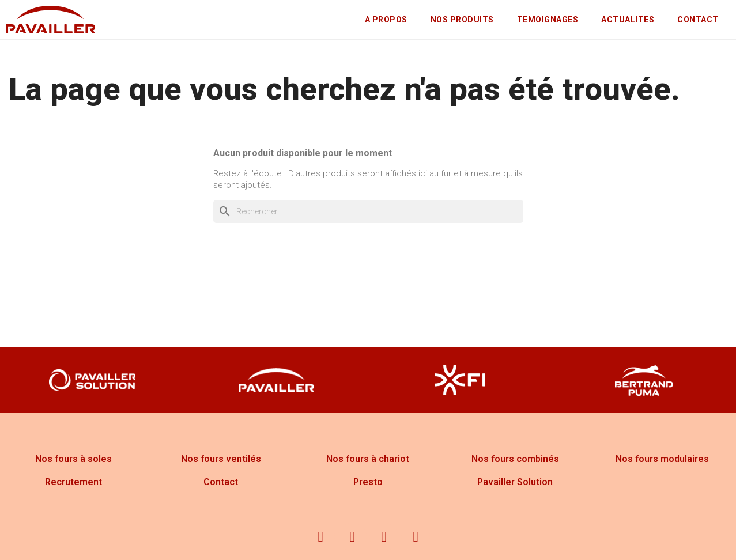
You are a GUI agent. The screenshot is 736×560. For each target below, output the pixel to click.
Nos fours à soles (73, 459)
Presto (368, 482)
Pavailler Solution (515, 482)
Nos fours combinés (515, 459)
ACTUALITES (628, 20)
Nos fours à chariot (368, 459)
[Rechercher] (368, 211)
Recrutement (73, 482)
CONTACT (698, 20)
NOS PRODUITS (462, 20)
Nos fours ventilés (221, 459)
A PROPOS (386, 20)
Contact (221, 482)
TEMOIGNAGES (548, 20)
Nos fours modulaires (662, 459)
